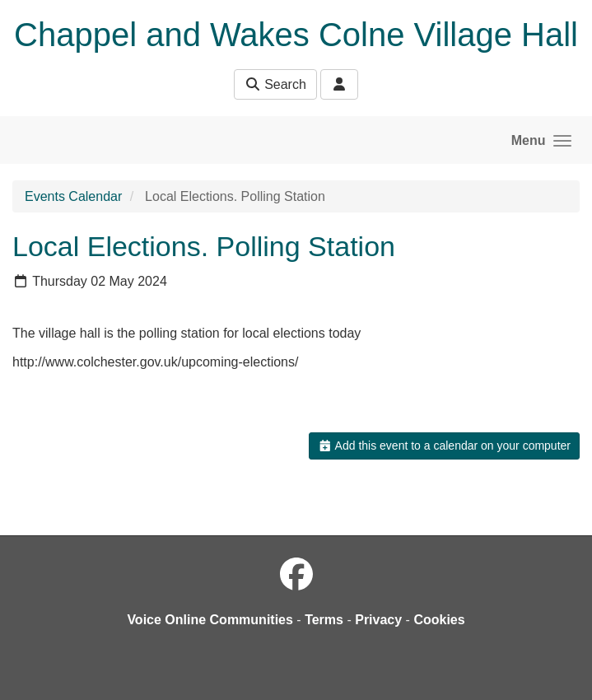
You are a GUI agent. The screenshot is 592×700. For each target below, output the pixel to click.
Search (275, 84)
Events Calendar (73, 196)
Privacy (378, 620)
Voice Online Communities (210, 620)
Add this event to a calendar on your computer (444, 446)
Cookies (439, 620)
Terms (324, 620)
